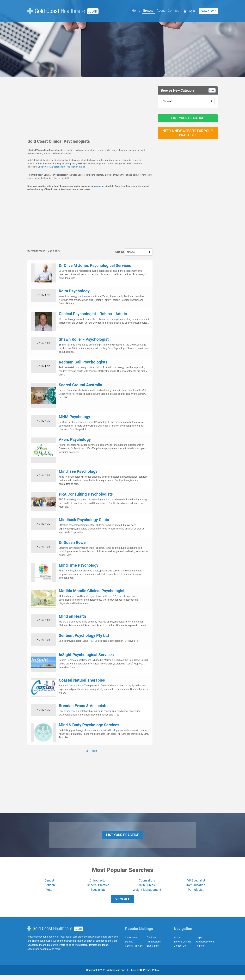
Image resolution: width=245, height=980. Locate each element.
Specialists (98, 892)
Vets (49, 892)
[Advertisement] (90, 110)
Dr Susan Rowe (72, 543)
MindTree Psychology (78, 471)
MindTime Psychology (79, 565)
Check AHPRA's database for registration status (61, 167)
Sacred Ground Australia (80, 385)
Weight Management (147, 892)
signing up (99, 186)
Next (94, 751)
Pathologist (196, 892)
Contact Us (180, 951)
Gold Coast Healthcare (55, 934)
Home (136, 11)
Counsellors (147, 883)
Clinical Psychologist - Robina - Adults (93, 314)
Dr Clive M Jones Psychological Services (95, 266)
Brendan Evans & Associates (84, 706)
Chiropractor (98, 883)
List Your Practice (188, 120)
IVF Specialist (196, 883)
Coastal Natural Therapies (82, 680)
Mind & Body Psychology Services (89, 725)
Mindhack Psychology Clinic (84, 520)
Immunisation (196, 888)
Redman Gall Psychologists (83, 362)
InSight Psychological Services (86, 655)
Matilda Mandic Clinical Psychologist (92, 591)
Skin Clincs (153, 951)
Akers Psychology (75, 440)
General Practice (98, 888)
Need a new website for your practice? (188, 137)
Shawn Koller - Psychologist (84, 339)
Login (191, 11)
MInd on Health (72, 616)
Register (210, 11)
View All (122, 903)
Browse (148, 11)
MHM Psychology (74, 417)
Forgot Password (205, 946)
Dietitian (49, 888)
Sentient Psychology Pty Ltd (84, 636)
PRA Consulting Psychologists (86, 494)
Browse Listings (182, 946)
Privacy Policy (151, 975)
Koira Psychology (74, 291)
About (161, 11)
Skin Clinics (147, 888)
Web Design (114, 975)
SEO (128, 975)
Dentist (49, 883)
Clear (212, 90)
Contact (173, 11)
